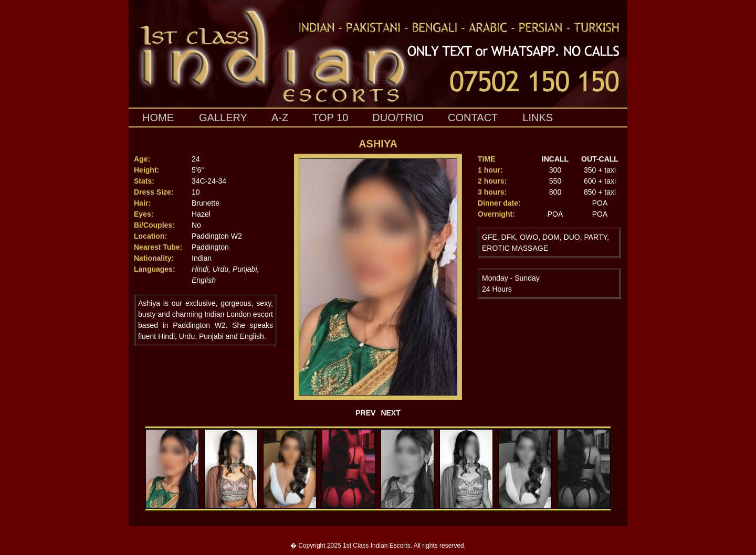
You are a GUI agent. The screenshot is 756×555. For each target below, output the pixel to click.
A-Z (280, 118)
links (538, 118)
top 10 (330, 118)
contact (473, 118)
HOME (158, 118)
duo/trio (398, 118)
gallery (223, 118)
